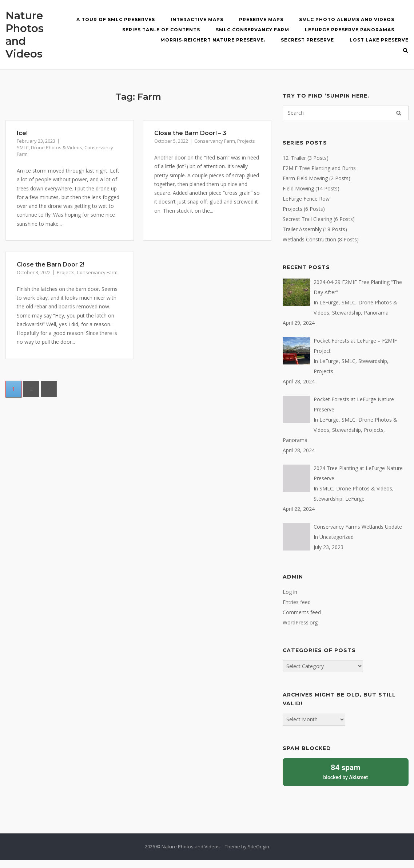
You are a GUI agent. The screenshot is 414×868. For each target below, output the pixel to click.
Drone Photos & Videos (57, 147)
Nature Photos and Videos (25, 35)
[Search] (399, 113)
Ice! (22, 133)
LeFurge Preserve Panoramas (350, 30)
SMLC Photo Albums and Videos (347, 19)
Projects (246, 141)
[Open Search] (405, 51)
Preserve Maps (261, 19)
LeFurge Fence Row (306, 199)
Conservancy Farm (215, 141)
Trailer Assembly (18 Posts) (315, 229)
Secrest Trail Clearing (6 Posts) (319, 219)
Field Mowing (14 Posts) (311, 188)
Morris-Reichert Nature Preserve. (213, 40)
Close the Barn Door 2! (51, 265)
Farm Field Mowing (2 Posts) (317, 178)
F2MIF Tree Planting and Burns (319, 168)
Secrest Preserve (307, 40)
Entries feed (297, 602)
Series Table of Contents (161, 30)
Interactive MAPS (197, 19)
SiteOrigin (258, 847)
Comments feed (302, 612)
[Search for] (346, 113)
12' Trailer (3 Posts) (306, 158)
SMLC (23, 147)
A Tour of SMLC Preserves (116, 19)
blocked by (346, 771)
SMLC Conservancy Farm (252, 30)
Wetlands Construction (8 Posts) (321, 239)
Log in (290, 592)
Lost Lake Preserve (379, 40)
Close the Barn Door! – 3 (190, 133)
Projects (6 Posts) (304, 209)
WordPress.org (300, 622)
